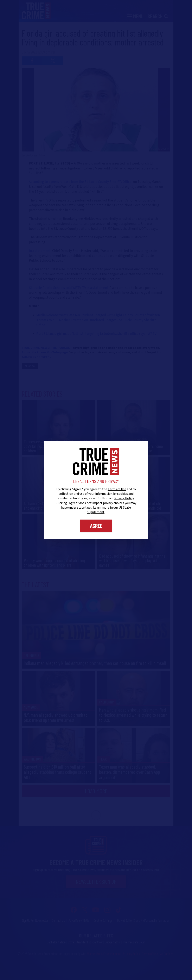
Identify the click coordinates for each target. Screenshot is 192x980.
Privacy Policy (124, 498)
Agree (96, 526)
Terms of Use (117, 489)
